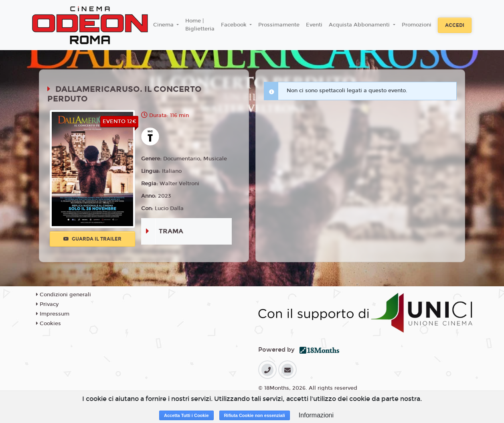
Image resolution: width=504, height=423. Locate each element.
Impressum (53, 314)
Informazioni (316, 415)
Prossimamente (279, 25)
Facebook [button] (235, 25)
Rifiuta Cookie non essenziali (255, 415)
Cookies (49, 324)
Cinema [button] (164, 25)
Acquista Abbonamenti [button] (360, 25)
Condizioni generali (64, 295)
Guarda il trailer (92, 239)
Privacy (47, 304)
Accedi (455, 25)
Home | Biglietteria (200, 25)
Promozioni (417, 25)
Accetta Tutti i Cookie (186, 415)
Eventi (314, 25)
